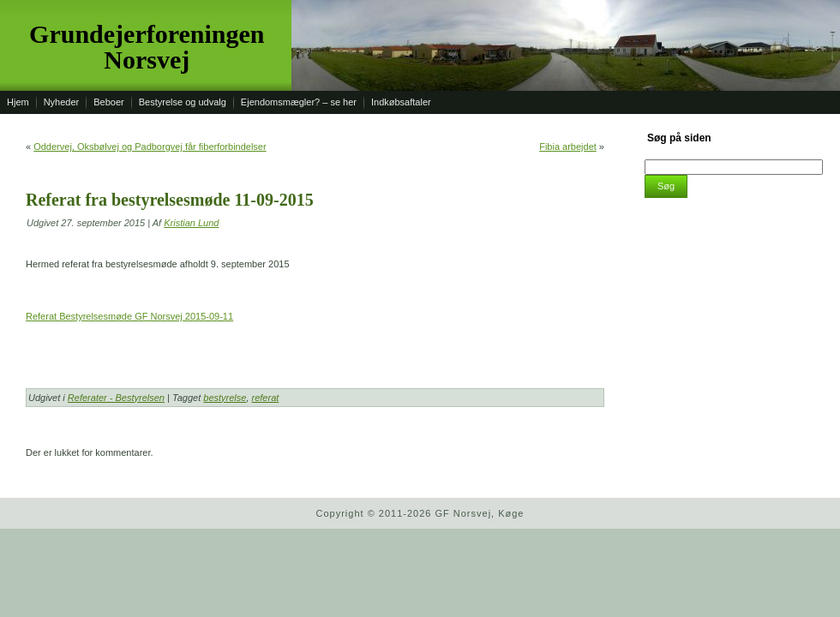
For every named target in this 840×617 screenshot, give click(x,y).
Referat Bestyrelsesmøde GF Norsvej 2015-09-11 (129, 316)
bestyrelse (225, 398)
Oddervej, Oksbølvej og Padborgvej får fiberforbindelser (150, 147)
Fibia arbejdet (568, 147)
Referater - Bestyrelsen (116, 398)
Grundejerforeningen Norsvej (147, 47)
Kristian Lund (191, 223)
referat (266, 398)
